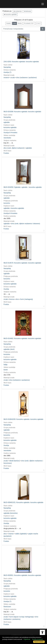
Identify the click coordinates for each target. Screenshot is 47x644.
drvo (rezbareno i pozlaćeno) (26, 78)
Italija (5, 365)
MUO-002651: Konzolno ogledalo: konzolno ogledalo (22, 575)
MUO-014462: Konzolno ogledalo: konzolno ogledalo (22, 338)
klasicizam (7, 607)
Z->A (38, 23)
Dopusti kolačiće (39, 642)
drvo (17, 299)
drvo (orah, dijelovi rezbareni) (14, 148)
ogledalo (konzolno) (11, 513)
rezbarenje (18, 11)
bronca (12, 299)
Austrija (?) (7, 72)
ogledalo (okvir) (9, 349)
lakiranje (28, 11)
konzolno (7, 203)
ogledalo (7, 122)
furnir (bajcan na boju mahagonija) (21, 617)
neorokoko (7, 138)
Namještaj (7, 67)
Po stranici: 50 (28, 23)
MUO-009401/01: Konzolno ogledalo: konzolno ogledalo (23, 502)
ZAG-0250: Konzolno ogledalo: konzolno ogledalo (21, 62)
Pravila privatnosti (37, 639)
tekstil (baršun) (15, 461)
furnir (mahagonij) (26, 299)
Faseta (8, 23)
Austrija (6, 289)
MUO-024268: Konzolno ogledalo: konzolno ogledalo (22, 112)
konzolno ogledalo (10, 14)
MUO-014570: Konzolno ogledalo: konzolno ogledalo (22, 263)
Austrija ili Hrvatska (10, 133)
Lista (14, 23)
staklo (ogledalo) (21, 534)
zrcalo (13, 78)
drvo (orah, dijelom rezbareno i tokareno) (26, 224)
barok (6, 370)
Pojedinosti (27, 639)
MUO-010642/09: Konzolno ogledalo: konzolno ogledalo (23, 419)
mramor (6, 78)
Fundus (6, 153)
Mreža (20, 23)
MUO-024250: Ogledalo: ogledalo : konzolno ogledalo (23, 187)
